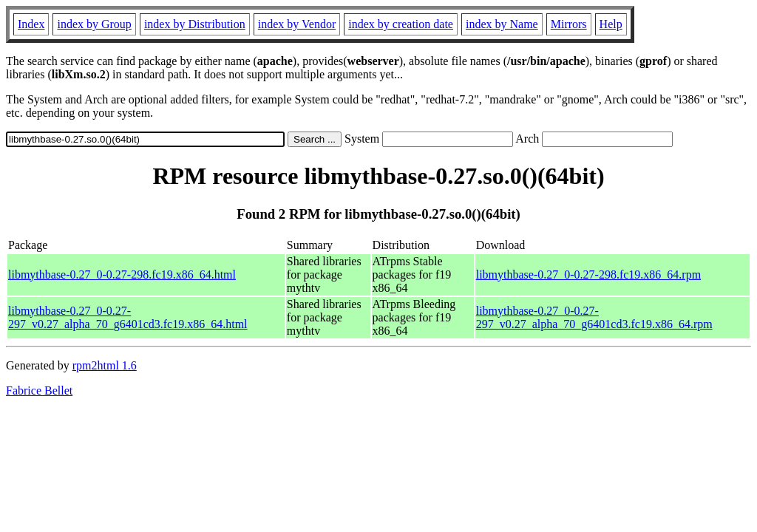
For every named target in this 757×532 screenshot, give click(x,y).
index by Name (502, 24)
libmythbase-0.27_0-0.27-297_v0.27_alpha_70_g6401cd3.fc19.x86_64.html (128, 317)
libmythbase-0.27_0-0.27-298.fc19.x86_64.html (122, 274)
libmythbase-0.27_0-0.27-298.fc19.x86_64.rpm (588, 274)
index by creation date (401, 24)
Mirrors (569, 24)
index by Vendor (297, 24)
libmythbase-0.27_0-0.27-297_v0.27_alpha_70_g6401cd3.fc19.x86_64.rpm (594, 317)
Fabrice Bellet (39, 391)
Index (31, 24)
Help (611, 24)
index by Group (94, 24)
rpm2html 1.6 (105, 365)
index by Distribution (195, 24)
